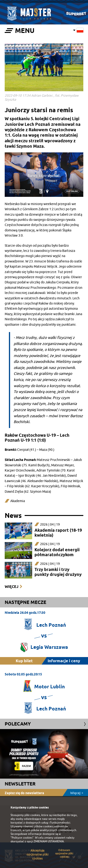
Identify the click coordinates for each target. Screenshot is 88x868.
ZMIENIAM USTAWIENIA (49, 841)
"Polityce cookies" (22, 838)
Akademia (18, 501)
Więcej (11, 587)
